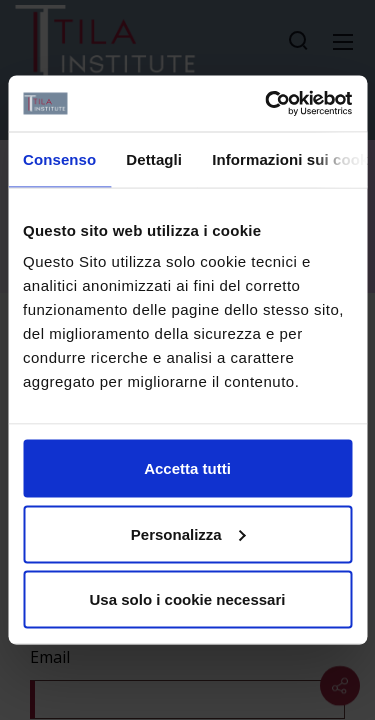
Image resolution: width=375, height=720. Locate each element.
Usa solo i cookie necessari (188, 599)
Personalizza (188, 533)
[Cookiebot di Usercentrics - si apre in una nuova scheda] (267, 104)
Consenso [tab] (59, 158)
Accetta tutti (187, 468)
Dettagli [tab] (154, 158)
